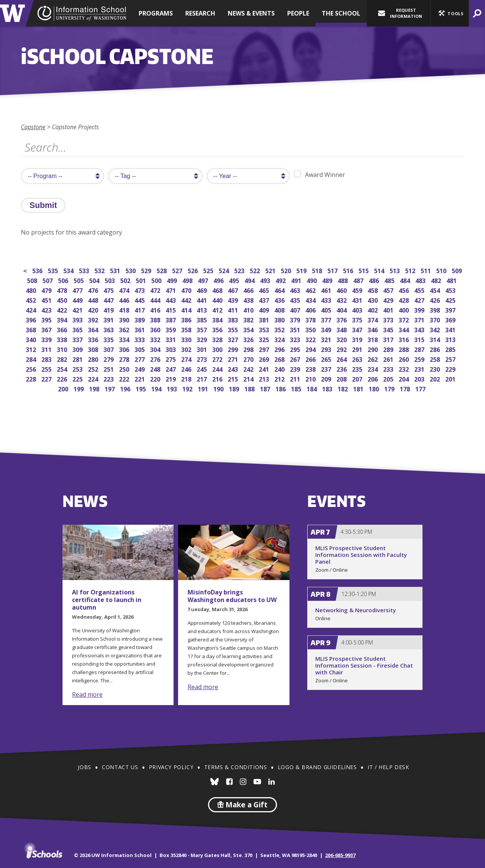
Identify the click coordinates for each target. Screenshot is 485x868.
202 (436, 378)
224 (94, 378)
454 (436, 290)
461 (327, 290)
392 (94, 319)
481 (452, 280)
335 (109, 339)
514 (380, 270)
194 (157, 388)
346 (373, 329)
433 (327, 299)
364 (94, 329)
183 (328, 388)
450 (63, 299)
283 (47, 359)
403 (358, 309)
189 (235, 388)
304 (156, 349)
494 (250, 280)
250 (125, 368)
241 (265, 368)
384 (218, 319)
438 (249, 299)
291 (358, 349)
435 (296, 299)
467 (234, 290)
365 (78, 329)
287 (420, 349)
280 (94, 359)
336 (94, 339)
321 (327, 339)
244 (218, 368)
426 (436, 299)
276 (156, 359)
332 (156, 339)
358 (187, 329)
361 (140, 329)
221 (140, 378)
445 (140, 299)
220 (156, 378)
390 (125, 319)
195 (142, 388)
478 (63, 290)
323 (296, 339)
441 (203, 299)
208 (342, 378)
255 (47, 368)
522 (256, 270)
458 (373, 290)
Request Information (400, 13)
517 (333, 270)
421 (78, 309)
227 (47, 378)
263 (358, 359)
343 (420, 329)
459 (358, 290)
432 (342, 299)
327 (234, 339)
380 (280, 319)
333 (140, 339)
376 (342, 319)
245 (203, 368)
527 (178, 270)
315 (420, 339)
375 (358, 319)
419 (109, 309)
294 (311, 349)
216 (218, 378)
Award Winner (319, 174)
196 (126, 388)
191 (204, 388)
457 (389, 290)
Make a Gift (242, 805)
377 (327, 319)
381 (265, 319)
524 (225, 270)
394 (63, 319)
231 (420, 368)
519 (302, 270)
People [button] (298, 13)
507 (48, 280)
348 (342, 329)
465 (265, 290)
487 (359, 280)
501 (142, 280)
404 (342, 309)
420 (94, 309)
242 (249, 368)
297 (265, 349)
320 (342, 339)
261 (389, 359)
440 (218, 299)
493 (266, 280)
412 (218, 309)
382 (249, 319)
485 (390, 280)
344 (404, 329)
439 (234, 299)
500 (157, 280)
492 (281, 280)
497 (204, 280)
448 (94, 299)
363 (109, 329)
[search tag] (155, 176)
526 (193, 270)
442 (187, 299)
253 (78, 368)
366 (63, 329)
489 (328, 280)
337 (78, 339)
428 (404, 299)
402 (373, 309)
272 (218, 359)
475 (109, 290)
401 (389, 309)
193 (173, 388)
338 (63, 339)
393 (78, 319)
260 (404, 359)
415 (171, 309)
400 (404, 309)
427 (420, 299)
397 (451, 309)
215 (234, 378)
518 (318, 270)
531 (116, 270)
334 (125, 339)
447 (109, 299)
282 (63, 359)
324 (280, 339)
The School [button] (341, 13)
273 (203, 359)
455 (420, 290)
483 (421, 280)
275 (171, 359)
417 (140, 309)
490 (312, 280)
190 (219, 388)
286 (436, 349)
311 (47, 349)
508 (33, 280)
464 (280, 290)
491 (297, 280)
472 (156, 290)
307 (109, 349)
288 (404, 349)
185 (297, 388)
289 (389, 349)
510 (442, 270)
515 (364, 270)
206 (373, 378)
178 (406, 388)
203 (420, 378)
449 (78, 299)
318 (373, 339)
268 (280, 359)
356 (218, 329)
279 (109, 359)
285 (451, 349)
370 (436, 319)
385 (203, 319)
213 (265, 378)
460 (342, 290)
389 (140, 319)
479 (47, 290)
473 (140, 290)
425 (451, 299)
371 (420, 319)
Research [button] (200, 13)
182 (343, 388)
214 (249, 378)
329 (203, 339)
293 (327, 349)
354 (249, 329)
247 (171, 368)
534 (69, 270)
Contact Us (120, 767)
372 (404, 319)
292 (342, 349)
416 (156, 309)
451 (47, 299)
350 (311, 329)
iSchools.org (43, 851)
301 (203, 349)
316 (404, 339)
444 (156, 299)
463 (296, 290)
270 (249, 359)
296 (280, 349)
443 (171, 299)
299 (234, 349)
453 (451, 290)
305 (140, 349)
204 (404, 378)
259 (420, 359)
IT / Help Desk (388, 767)
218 (187, 378)
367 (47, 329)
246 (187, 368)
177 (421, 388)
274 (187, 359)
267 (296, 359)
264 (342, 359)
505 (79, 280)
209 (327, 378)
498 (188, 280)
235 (358, 368)
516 (349, 270)
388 (156, 319)
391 (109, 319)
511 (426, 270)
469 (203, 290)
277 (140, 359)
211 (296, 378)
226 (63, 378)
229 (451, 368)
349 (327, 329)
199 (79, 388)
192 (188, 388)
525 (209, 270)
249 (140, 368)
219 (171, 378)
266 (311, 359)
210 (311, 378)
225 (78, 378)
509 (458, 270)
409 (265, 309)
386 (187, 319)
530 (131, 270)
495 (235, 280)
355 (234, 329)
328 (218, 339)
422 (63, 309)
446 (125, 299)
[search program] (63, 176)
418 (125, 309)
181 (359, 388)
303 (171, 349)
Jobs (84, 767)
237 (327, 368)
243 (234, 368)
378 (311, 319)
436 (280, 299)
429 (389, 299)
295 (296, 349)
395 (47, 319)
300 (218, 349)
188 (250, 388)
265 (327, 359)
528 (162, 270)
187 (266, 388)
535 (54, 270)
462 (311, 290)
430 (373, 299)
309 (78, 349)
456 (404, 290)
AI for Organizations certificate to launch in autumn (107, 600)
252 (94, 368)
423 (47, 309)
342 (436, 329)
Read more (87, 694)
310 (63, 349)
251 (109, 368)
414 (187, 309)
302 (187, 349)
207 (358, 378)
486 (375, 280)
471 (171, 290)
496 (219, 280)
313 (451, 339)
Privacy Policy (171, 767)
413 (203, 309)
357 (203, 329)
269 (265, 359)
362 (125, 329)
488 (343, 280)
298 (249, 349)
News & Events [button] (251, 13)
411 (234, 309)
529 (147, 270)
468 (218, 290)
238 (311, 368)
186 (281, 388)
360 (156, 329)
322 (311, 339)
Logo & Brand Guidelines (317, 767)
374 (373, 319)
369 (451, 319)
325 (265, 339)
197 (110, 388)
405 (327, 309)
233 (389, 368)
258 (436, 359)
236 (342, 368)
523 (240, 270)
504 (95, 280)
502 (126, 280)
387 (171, 319)
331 (171, 339)
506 (64, 280)
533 (85, 270)
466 (249, 290)
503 (110, 280)
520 (287, 270)
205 (389, 378)
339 (47, 339)
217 (203, 378)
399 (420, 309)
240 (280, 368)
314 (436, 339)
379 (296, 319)
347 (358, 329)
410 (249, 309)
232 (404, 368)
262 (373, 359)
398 (436, 309)
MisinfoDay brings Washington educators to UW (232, 596)
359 (171, 329)
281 (78, 359)
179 (390, 388)
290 (373, 349)
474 (125, 290)
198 (95, 388)
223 (109, 378)
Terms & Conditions (236, 767)
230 (436, 368)
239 (296, 368)
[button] (450, 13)
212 (280, 378)
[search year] (248, 176)
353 (265, 329)
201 (451, 378)
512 (411, 270)
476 (94, 290)
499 (173, 280)
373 (389, 319)
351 (296, 329)
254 (63, 368)
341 (451, 329)
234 (373, 368)
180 (375, 388)
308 (94, 349)
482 (437, 280)
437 (265, 299)
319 (358, 339)
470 (187, 290)
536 (38, 270)
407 (296, 309)
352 (280, 329)
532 (100, 270)
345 (389, 329)
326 (249, 339)
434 (311, 299)
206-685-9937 (340, 855)
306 (125, 349)
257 (451, 359)
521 (271, 270)
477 (78, 290)
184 (312, 388)
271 (234, 359)
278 (125, 359)
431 (358, 299)
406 (311, 309)
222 (125, 378)
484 (406, 280)
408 (280, 309)
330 (187, 339)
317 (389, 339)
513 (395, 270)
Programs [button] (156, 13)
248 (156, 368)
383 (234, 319)
